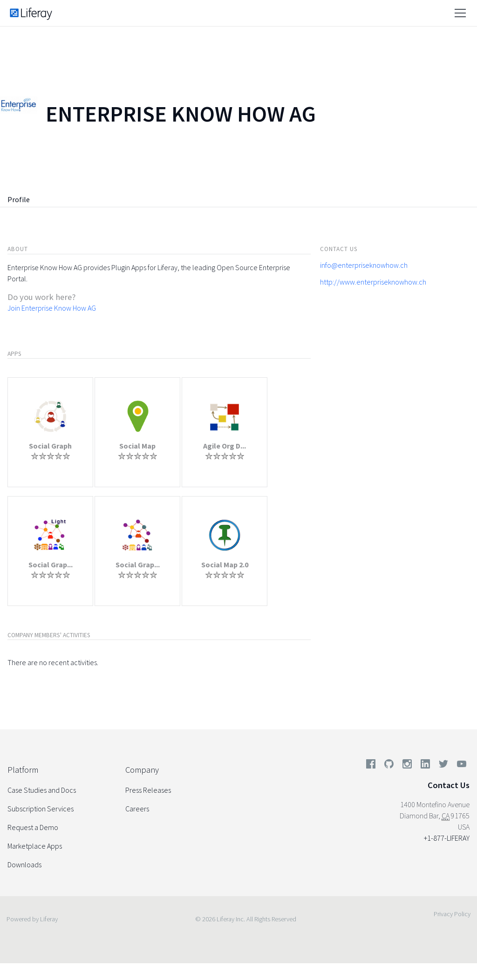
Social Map (137, 446)
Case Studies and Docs (42, 790)
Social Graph (50, 446)
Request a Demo (33, 827)
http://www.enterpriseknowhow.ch (373, 282)
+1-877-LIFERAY (447, 838)
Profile (19, 199)
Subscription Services (41, 809)
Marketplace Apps (35, 846)
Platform (23, 770)
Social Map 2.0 (225, 565)
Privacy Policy (452, 914)
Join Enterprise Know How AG (52, 308)
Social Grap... (51, 565)
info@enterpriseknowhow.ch (364, 265)
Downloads (24, 864)
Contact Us (449, 785)
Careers (137, 809)
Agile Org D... (225, 446)
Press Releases (148, 790)
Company (142, 770)
